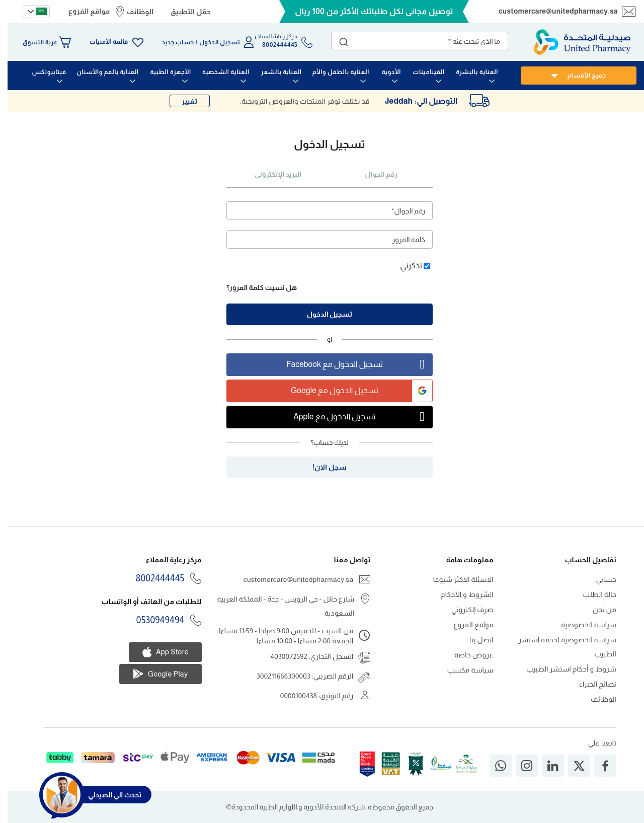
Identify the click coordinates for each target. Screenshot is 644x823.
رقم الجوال (373, 174)
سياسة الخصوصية (581, 625)
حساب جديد (171, 42)
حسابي (598, 579)
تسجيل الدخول (212, 42)
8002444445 (153, 578)
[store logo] (575, 42)
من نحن (597, 610)
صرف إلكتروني (465, 610)
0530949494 (153, 620)
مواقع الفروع (82, 11)
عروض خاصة (466, 655)
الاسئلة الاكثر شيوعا (456, 579)
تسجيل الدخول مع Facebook (352, 365)
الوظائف (133, 12)
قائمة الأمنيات (101, 42)
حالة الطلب (592, 594)
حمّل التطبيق (183, 12)
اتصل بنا (474, 640)
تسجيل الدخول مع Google (354, 391)
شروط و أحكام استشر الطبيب (564, 669)
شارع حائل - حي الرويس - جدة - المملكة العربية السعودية (278, 606)
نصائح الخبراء (590, 684)
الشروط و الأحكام (460, 594)
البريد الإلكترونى (270, 174)
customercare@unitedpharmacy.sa (551, 11)
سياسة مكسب (463, 670)
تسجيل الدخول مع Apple (355, 417)
